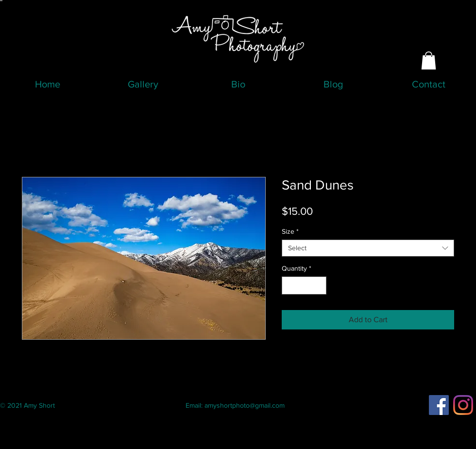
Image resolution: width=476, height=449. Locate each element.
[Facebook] (439, 405)
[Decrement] (289, 285)
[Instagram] (463, 405)
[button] (429, 60)
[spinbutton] (304, 285)
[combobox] (368, 248)
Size (290, 231)
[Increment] (319, 285)
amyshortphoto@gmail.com (245, 405)
